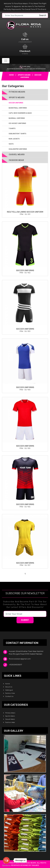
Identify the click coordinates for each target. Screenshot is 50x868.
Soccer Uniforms (16, 103)
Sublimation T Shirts (17, 134)
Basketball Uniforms (18, 108)
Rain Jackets (14, 139)
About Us (8, 687)
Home (11, 75)
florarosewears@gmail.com (20, 659)
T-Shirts (12, 129)
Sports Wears (24, 75)
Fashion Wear (16, 160)
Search (43, 15)
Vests (11, 144)
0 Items (25, 54)
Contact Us (8, 696)
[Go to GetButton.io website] (6, 865)
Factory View (9, 693)
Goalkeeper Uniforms (18, 149)
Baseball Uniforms (17, 118)
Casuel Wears (17, 154)
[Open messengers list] (6, 860)
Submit (25, 620)
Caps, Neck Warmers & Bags (20, 113)
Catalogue (8, 690)
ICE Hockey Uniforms (17, 123)
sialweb (35, 865)
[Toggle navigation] (6, 61)
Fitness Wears (17, 92)
